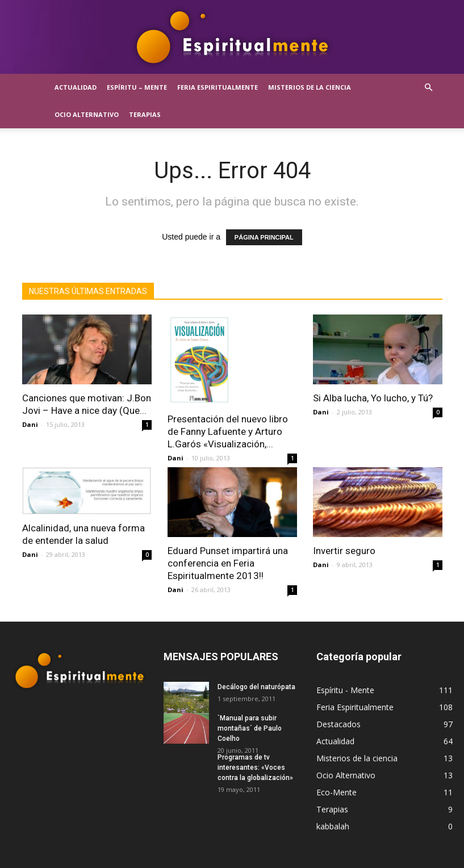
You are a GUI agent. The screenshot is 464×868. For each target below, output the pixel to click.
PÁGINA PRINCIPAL (264, 237)
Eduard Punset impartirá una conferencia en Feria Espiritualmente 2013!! (228, 563)
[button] (429, 88)
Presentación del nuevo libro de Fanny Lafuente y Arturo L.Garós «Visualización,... (228, 431)
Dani (30, 424)
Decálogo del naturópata (256, 687)
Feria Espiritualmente (218, 87)
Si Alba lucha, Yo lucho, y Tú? (373, 398)
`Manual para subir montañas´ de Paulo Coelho (250, 728)
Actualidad (76, 87)
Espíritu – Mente (137, 87)
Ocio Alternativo (87, 114)
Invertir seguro (344, 551)
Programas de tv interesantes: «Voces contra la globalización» (255, 768)
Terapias (145, 114)
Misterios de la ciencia (310, 87)
